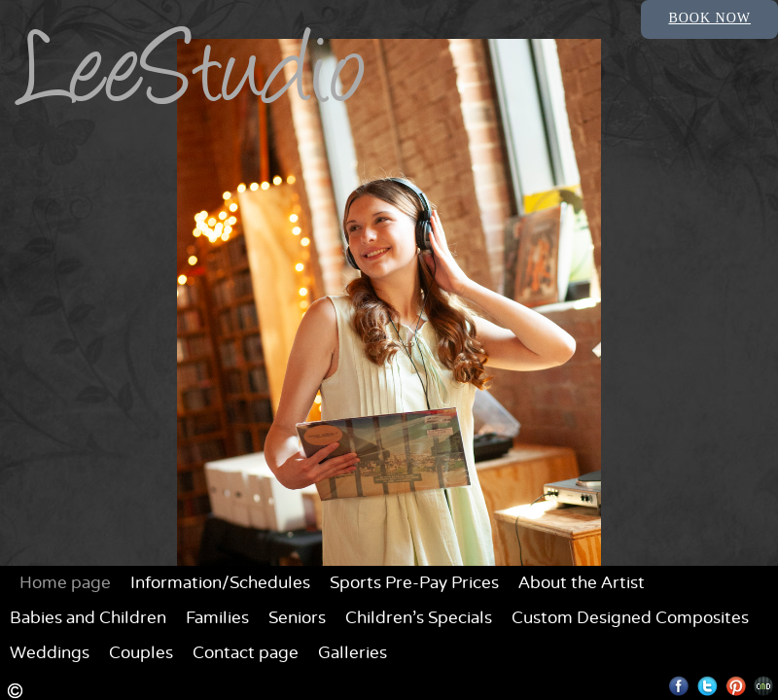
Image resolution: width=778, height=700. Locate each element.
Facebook (679, 686)
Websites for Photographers (764, 686)
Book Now (709, 18)
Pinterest (736, 686)
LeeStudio (194, 80)
